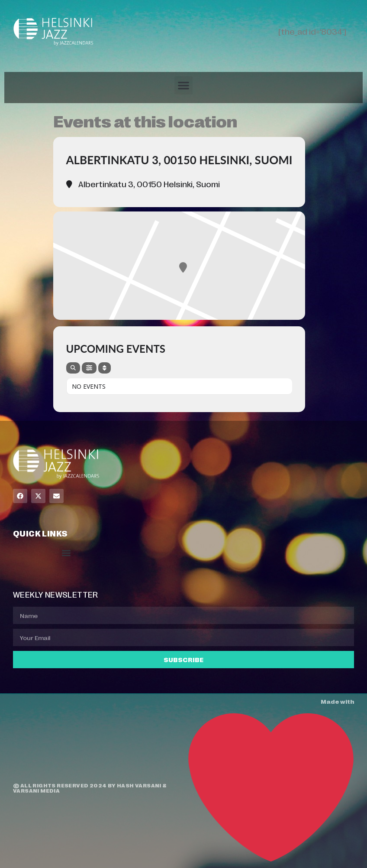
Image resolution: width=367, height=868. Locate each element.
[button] (183, 85)
